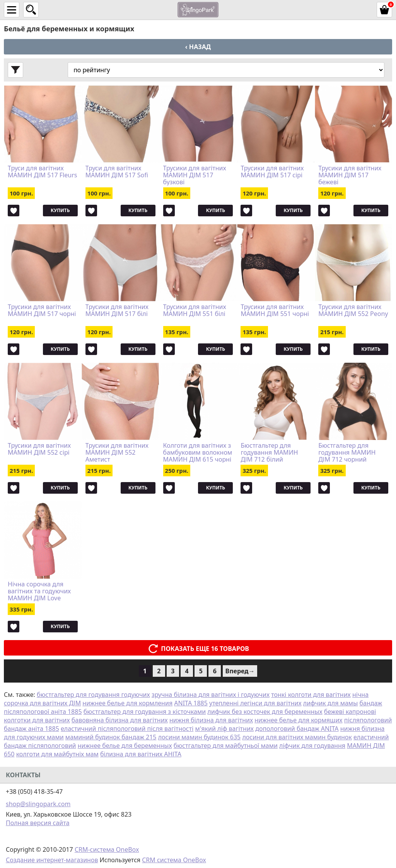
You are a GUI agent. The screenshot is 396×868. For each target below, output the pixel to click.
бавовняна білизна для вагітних (120, 720)
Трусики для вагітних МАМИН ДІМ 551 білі (195, 311)
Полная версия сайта (38, 823)
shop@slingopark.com (38, 804)
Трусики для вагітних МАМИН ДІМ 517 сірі (272, 172)
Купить (60, 210)
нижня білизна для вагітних (211, 720)
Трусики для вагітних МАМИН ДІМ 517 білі (117, 311)
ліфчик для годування (312, 746)
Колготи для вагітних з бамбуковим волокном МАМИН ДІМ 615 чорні (198, 452)
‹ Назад (198, 47)
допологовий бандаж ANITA (297, 729)
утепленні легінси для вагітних (255, 703)
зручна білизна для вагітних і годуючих (211, 695)
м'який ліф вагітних (224, 729)
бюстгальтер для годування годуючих (93, 695)
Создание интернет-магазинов (52, 860)
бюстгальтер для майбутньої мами (226, 746)
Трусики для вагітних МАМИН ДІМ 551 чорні (275, 311)
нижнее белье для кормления (127, 703)
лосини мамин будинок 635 (200, 737)
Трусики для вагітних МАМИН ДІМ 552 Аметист (117, 452)
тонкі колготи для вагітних (311, 695)
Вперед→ (240, 671)
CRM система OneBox (174, 860)
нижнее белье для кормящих (298, 720)
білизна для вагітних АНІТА (141, 754)
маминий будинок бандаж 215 (111, 737)
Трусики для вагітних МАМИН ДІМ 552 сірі (39, 449)
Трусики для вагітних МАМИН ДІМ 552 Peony (353, 311)
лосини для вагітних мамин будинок (297, 737)
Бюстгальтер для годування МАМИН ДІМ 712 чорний (347, 452)
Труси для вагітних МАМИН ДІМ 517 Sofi (117, 172)
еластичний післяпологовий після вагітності (127, 729)
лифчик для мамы (331, 703)
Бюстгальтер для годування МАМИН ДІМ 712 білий (269, 452)
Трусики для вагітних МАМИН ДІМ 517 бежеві (350, 175)
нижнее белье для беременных (125, 746)
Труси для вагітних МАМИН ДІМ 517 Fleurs (43, 172)
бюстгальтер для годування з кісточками (145, 712)
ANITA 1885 (191, 703)
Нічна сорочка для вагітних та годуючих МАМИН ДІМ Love (39, 591)
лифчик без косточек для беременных (265, 712)
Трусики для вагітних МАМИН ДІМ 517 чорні (42, 311)
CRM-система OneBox (107, 849)
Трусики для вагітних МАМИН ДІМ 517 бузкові (195, 175)
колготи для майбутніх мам (57, 754)
